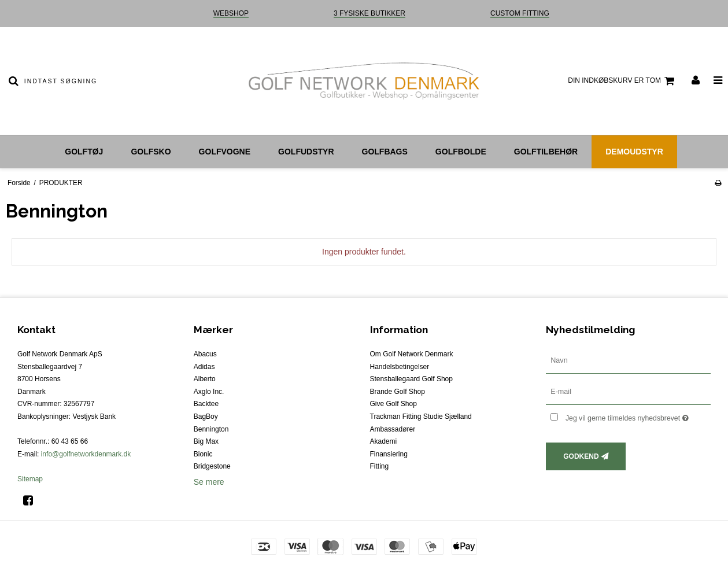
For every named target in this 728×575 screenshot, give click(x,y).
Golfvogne (225, 152)
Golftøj (84, 152)
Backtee (206, 404)
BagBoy (206, 416)
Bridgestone (212, 466)
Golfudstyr (306, 152)
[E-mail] (628, 392)
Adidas (204, 367)
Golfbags (385, 152)
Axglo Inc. (209, 392)
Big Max (206, 441)
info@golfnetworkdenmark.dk (86, 454)
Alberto (205, 379)
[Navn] (628, 360)
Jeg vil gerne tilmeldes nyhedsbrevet (638, 416)
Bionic (203, 454)
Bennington (211, 429)
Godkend (581, 456)
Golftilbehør (546, 152)
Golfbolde (461, 152)
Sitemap (30, 479)
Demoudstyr (634, 152)
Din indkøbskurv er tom (623, 81)
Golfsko (151, 152)
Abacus (205, 354)
